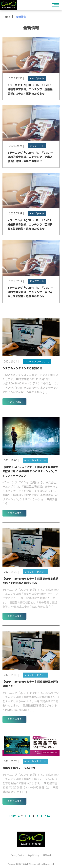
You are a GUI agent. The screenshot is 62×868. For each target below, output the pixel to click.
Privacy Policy (17, 855)
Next (48, 815)
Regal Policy (33, 855)
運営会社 (47, 855)
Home (6, 17)
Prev (12, 815)
